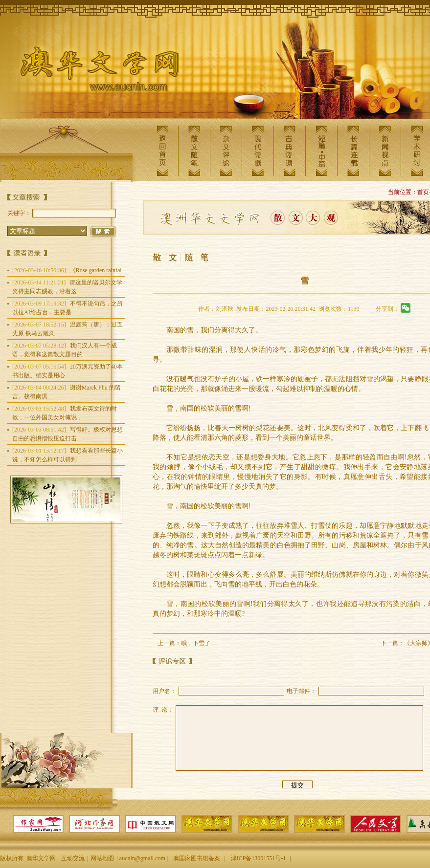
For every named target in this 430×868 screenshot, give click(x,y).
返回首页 (162, 151)
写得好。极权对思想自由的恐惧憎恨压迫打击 (68, 434)
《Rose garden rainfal (67, 270)
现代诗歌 (258, 151)
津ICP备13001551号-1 (259, 858)
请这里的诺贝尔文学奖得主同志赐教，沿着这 (67, 287)
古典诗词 (290, 151)
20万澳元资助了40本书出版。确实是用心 (68, 371)
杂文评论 (226, 151)
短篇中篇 (321, 151)
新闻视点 (385, 151)
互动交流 (73, 858)
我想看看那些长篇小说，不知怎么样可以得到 (68, 455)
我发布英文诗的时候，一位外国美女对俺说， (65, 413)
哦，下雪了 (196, 643)
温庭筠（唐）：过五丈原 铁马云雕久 (68, 329)
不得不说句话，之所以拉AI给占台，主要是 (68, 308)
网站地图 (102, 858)
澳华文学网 (92, 71)
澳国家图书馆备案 (197, 858)
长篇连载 (353, 151)
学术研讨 (417, 151)
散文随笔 (194, 151)
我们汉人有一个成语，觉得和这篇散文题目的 (65, 350)
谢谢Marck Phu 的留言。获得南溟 (67, 392)
